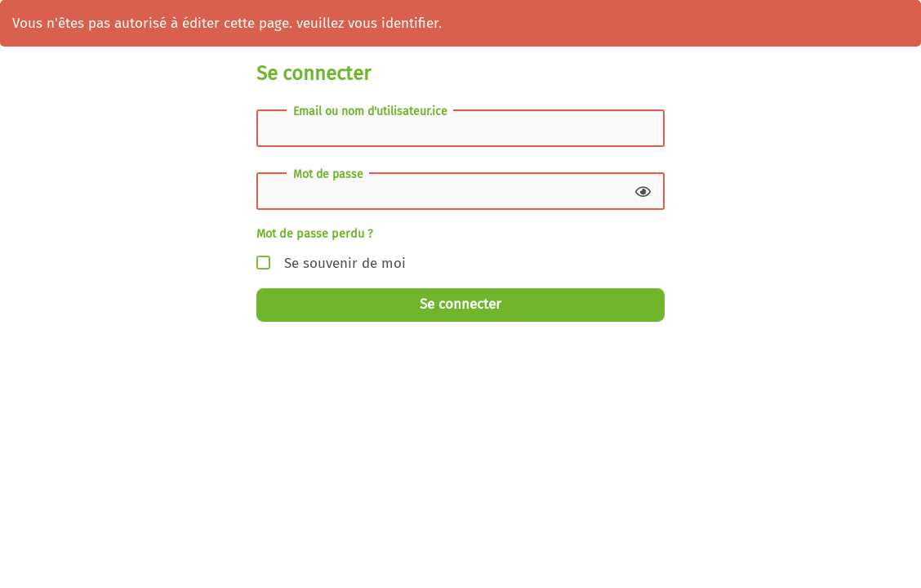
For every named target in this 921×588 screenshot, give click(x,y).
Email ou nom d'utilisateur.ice (370, 112)
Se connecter (461, 304)
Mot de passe (328, 175)
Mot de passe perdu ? (315, 234)
